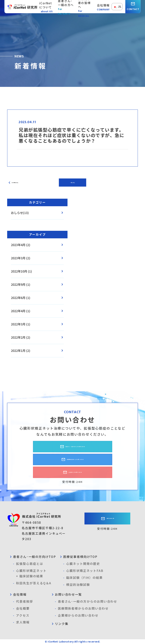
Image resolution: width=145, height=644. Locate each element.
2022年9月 (18, 284)
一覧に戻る (73, 182)
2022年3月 (18, 324)
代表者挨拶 (23, 601)
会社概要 (21, 608)
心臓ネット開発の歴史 (82, 564)
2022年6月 (18, 298)
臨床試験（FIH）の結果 (83, 578)
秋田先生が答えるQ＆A (32, 583)
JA (117, 6)
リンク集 (59, 624)
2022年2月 (18, 337)
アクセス (21, 615)
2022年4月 (18, 311)
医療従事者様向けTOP (78, 557)
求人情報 (21, 622)
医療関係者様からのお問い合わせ (73, 462)
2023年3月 (18, 258)
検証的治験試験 (76, 585)
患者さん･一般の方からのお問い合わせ (73, 449)
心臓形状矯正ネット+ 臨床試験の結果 (30, 573)
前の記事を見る (20, 182)
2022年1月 (18, 351)
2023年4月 (18, 245)
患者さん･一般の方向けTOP (32, 557)
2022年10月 (19, 271)
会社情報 (18, 594)
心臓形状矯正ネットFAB (83, 571)
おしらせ (17, 213)
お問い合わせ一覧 (107, 519)
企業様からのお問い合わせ (72, 475)
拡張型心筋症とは (28, 564)
